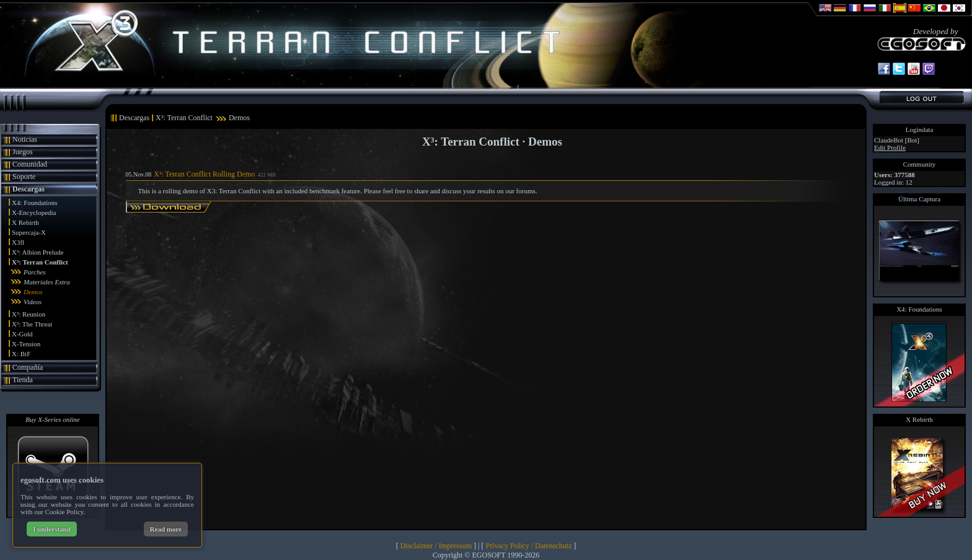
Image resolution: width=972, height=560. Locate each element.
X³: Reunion (29, 314)
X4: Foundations (35, 203)
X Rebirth (25, 222)
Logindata (920, 129)
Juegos (23, 152)
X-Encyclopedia (34, 212)
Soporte (24, 177)
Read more (166, 529)
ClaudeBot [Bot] (897, 140)
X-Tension (26, 344)
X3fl (18, 242)
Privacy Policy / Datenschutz (528, 546)
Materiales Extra (47, 282)
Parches (35, 272)
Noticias (25, 139)
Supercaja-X (29, 232)
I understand (52, 529)
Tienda (23, 380)
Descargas (29, 189)
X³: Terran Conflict (40, 262)
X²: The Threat (32, 324)
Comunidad (30, 164)
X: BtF (21, 354)
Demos (33, 292)
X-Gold (22, 334)
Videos (33, 302)
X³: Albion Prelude (38, 252)
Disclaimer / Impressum (436, 546)
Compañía (28, 367)
